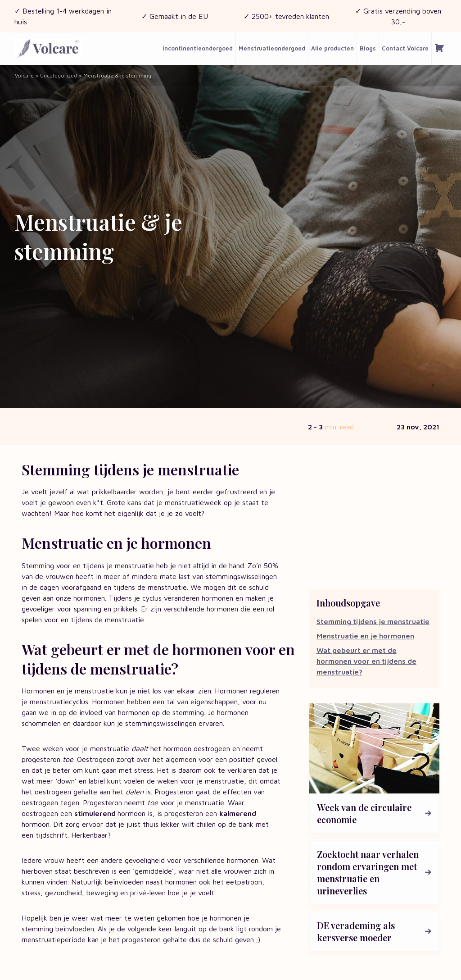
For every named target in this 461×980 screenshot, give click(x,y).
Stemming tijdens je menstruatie (373, 621)
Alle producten (332, 48)
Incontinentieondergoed (198, 48)
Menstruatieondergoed (272, 48)
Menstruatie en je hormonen (365, 636)
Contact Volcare (405, 48)
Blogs (368, 48)
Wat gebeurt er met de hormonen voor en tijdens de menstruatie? (366, 661)
